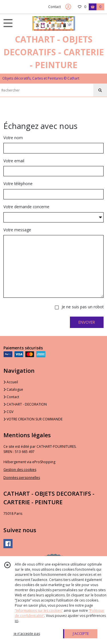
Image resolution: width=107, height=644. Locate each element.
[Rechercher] (100, 90)
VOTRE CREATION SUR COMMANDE (33, 419)
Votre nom (13, 138)
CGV (8, 412)
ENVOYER (87, 322)
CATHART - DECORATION (25, 404)
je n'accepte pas (27, 634)
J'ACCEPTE (81, 634)
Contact (54, 7)
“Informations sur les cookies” (39, 610)
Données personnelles (22, 478)
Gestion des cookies (20, 470)
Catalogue (13, 389)
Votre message (17, 230)
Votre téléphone (18, 184)
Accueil (11, 382)
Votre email (14, 161)
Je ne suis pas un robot (83, 307)
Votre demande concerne (26, 207)
